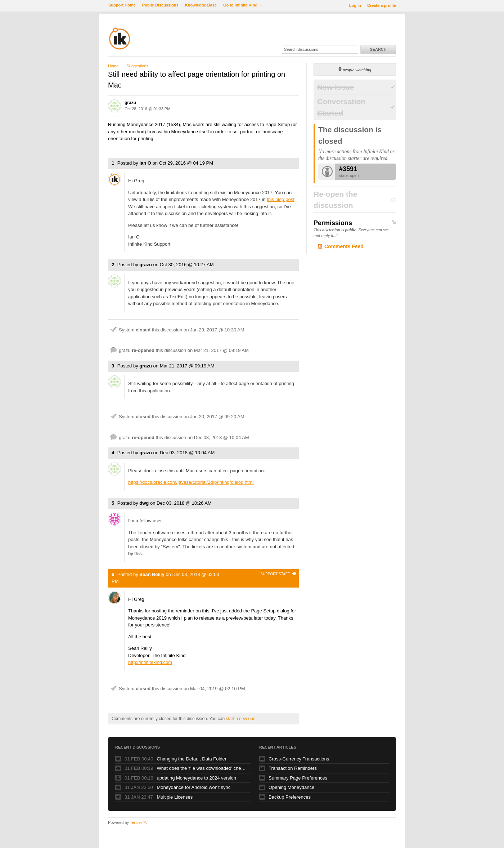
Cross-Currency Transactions (299, 759)
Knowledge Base (201, 5)
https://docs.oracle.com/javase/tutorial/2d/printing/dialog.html (191, 482)
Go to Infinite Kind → (243, 5)
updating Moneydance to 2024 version (197, 778)
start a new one (240, 719)
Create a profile (382, 5)
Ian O (145, 163)
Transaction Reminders (293, 768)
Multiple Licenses (175, 797)
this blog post (281, 199)
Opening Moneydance (291, 787)
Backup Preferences (290, 797)
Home (113, 66)
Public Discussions (160, 5)
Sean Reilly (152, 574)
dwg (144, 503)
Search (378, 49)
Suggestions (137, 66)
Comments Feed (344, 246)
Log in (355, 5)
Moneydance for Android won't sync (194, 787)
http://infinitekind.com (150, 662)
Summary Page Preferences (298, 778)
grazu (130, 103)
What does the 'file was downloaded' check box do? (202, 768)
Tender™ (138, 822)
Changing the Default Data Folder (192, 759)
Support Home (122, 5)
